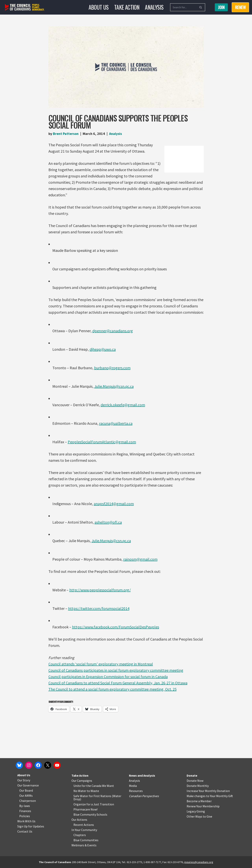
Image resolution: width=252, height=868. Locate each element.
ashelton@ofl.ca (108, 522)
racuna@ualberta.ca (116, 423)
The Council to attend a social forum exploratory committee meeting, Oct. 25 (113, 689)
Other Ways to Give (199, 816)
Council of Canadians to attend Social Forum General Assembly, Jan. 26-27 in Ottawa (118, 683)
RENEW (240, 7)
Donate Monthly (198, 786)
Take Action (127, 7)
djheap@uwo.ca (103, 349)
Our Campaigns (82, 781)
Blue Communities (86, 840)
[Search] (183, 7)
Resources (136, 791)
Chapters (80, 835)
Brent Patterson (66, 134)
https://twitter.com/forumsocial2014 (99, 608)
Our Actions (79, 820)
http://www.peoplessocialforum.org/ (100, 590)
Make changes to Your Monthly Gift (210, 796)
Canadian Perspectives (144, 796)
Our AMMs (26, 796)
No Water (80, 791)
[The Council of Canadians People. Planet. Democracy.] (25, 7)
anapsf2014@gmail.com (114, 504)
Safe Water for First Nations (92, 796)
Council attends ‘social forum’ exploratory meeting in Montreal (101, 664)
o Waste (94, 791)
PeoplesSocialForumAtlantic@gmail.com (102, 442)
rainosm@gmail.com (140, 559)
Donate (192, 775)
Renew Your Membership (203, 806)
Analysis (154, 7)
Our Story (24, 780)
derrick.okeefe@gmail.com (123, 405)
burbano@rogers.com (112, 368)
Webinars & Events (84, 845)
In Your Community (84, 830)
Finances (25, 811)
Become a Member (199, 801)
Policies (25, 816)
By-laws (25, 806)
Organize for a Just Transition (94, 804)
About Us (99, 7)
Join (221, 7)
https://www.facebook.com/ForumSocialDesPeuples (116, 627)
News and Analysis (142, 775)
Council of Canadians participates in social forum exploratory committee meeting (116, 670)
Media (133, 786)
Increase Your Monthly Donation (208, 791)
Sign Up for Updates (31, 826)
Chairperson (28, 801)
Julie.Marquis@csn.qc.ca (114, 386)
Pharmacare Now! (85, 809)
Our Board (26, 790)
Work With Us (26, 821)
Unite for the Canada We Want (94, 786)
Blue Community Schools (90, 814)
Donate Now (195, 781)
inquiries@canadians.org (199, 862)
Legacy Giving (196, 811)
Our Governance (28, 785)
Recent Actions (84, 825)
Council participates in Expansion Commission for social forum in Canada (108, 677)
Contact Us (25, 831)
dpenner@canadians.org (113, 331)
